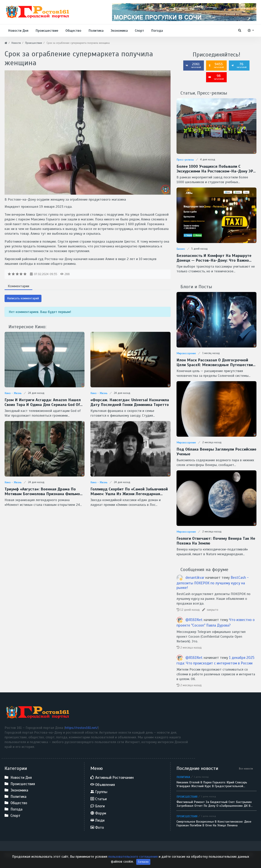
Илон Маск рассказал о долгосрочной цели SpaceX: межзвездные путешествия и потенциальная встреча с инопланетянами (216, 363)
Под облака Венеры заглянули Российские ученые (216, 452)
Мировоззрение (186, 353)
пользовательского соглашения (133, 857)
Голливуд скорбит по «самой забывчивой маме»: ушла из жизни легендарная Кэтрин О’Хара (129, 492)
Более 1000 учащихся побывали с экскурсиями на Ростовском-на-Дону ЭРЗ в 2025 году (216, 169)
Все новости (246, 769)
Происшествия (187, 797)
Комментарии (18, 286)
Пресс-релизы (185, 160)
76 (239, 65)
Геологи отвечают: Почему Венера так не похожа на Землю (216, 541)
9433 (216, 65)
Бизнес (181, 249)
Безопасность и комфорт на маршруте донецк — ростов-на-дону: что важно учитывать (214, 258)
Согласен (143, 862)
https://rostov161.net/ (82, 728)
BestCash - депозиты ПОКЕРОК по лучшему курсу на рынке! (213, 583)
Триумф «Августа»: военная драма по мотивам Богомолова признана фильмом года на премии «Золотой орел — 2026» (44, 492)
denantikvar (195, 578)
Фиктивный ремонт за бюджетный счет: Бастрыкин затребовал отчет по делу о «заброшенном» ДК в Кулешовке (214, 804)
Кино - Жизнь (13, 393)
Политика (183, 777)
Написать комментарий (23, 298)
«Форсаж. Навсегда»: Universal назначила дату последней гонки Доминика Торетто (130, 402)
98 (216, 77)
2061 (193, 65)
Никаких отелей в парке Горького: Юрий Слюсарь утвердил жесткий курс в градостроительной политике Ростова (212, 784)
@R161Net (194, 620)
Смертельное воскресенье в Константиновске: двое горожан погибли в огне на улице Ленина (214, 824)
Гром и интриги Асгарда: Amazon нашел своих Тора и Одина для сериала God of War (43, 402)
